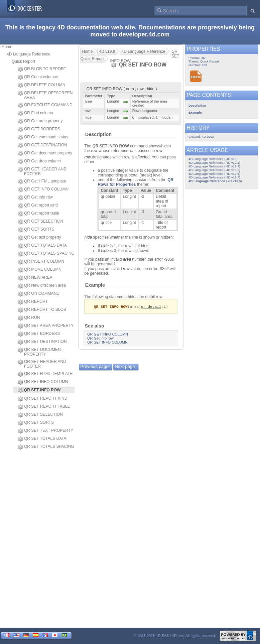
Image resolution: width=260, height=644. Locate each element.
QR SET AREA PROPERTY (46, 326)
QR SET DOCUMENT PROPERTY (40, 352)
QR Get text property (39, 238)
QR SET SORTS (36, 423)
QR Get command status (43, 137)
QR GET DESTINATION (42, 145)
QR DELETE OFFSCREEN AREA (45, 95)
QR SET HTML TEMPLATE (45, 374)
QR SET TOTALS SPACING (46, 447)
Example (95, 285)
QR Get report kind (38, 206)
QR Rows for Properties (136, 182)
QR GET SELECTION (40, 222)
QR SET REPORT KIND (42, 399)
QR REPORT (33, 302)
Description (98, 134)
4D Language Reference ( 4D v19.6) (214, 174)
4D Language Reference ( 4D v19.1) (214, 163)
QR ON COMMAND (39, 294)
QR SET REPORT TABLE (44, 407)
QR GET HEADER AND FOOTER (42, 171)
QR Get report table (38, 214)
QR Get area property (40, 121)
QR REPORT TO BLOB (42, 310)
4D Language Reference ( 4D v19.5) (214, 170)
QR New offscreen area (42, 286)
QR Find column (35, 113)
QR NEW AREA (35, 278)
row (159, 151)
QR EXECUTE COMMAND (45, 105)
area (127, 259)
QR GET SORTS (36, 230)
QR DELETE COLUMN (41, 85)
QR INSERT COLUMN (41, 262)
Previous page (94, 367)
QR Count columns (38, 77)
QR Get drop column (39, 161)
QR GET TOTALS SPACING (46, 254)
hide (88, 237)
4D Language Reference (29, 54)
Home (7, 47)
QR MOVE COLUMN (40, 270)
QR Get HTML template (42, 181)
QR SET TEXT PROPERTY (45, 431)
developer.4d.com (144, 34)
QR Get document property (45, 153)
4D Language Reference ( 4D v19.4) (214, 166)
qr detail (151, 307)
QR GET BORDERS (39, 129)
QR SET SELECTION (40, 415)
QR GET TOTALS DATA (42, 246)
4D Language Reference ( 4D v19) (213, 159)
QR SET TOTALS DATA (42, 439)
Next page (125, 367)
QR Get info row (35, 198)
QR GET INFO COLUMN (43, 189)
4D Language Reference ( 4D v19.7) (214, 177)
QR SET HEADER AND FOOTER (42, 364)
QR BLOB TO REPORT (42, 69)
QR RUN (29, 318)
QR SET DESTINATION (42, 342)
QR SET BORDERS (39, 334)
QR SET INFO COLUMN (43, 382)
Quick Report (23, 61)
